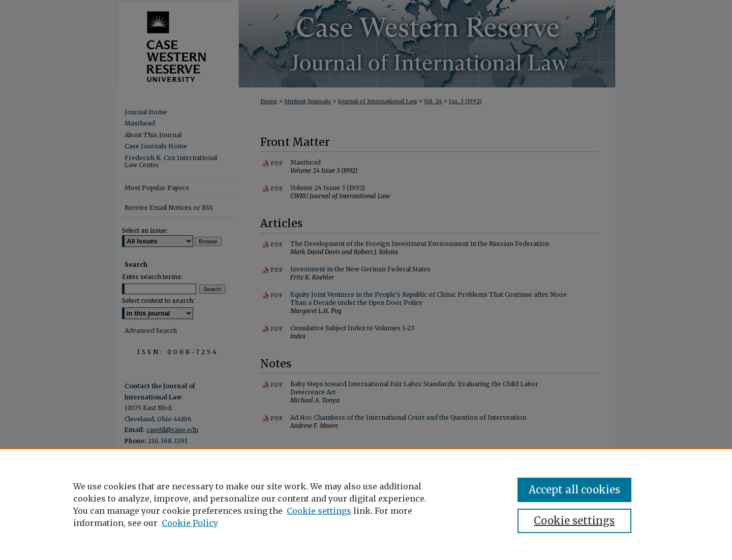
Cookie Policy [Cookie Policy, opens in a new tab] (190, 523)
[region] (366, 504)
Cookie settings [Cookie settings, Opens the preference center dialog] (574, 521)
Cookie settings (319, 511)
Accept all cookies (574, 490)
